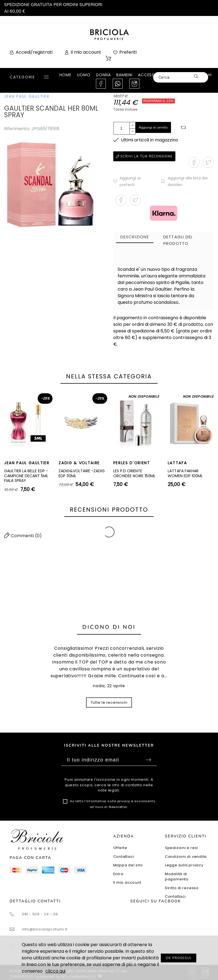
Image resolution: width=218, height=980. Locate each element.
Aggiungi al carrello (153, 127)
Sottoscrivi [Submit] (148, 760)
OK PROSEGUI (179, 958)
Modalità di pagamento (177, 877)
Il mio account (127, 882)
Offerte (120, 848)
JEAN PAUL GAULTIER (27, 96)
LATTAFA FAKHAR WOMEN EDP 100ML (185, 473)
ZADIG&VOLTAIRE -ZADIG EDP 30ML (82, 473)
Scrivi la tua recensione (144, 156)
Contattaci (124, 857)
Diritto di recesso (182, 888)
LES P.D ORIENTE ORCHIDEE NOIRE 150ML (134, 473)
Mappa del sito (128, 865)
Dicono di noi (109, 627)
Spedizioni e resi (181, 848)
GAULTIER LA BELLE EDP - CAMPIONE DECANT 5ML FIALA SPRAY (26, 476)
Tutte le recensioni (109, 702)
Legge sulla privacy (184, 865)
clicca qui (55, 971)
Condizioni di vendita (186, 857)
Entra (118, 874)
